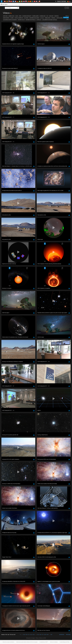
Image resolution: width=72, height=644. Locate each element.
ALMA (17, 16)
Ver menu (4, 4)
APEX (20, 16)
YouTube (3, 452)
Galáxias (26, 18)
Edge (5, 481)
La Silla (42, 18)
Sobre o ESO (11, 16)
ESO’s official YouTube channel (33, 452)
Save (4, 504)
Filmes (12, 18)
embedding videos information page (32, 455)
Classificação (66, 18)
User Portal (64, 1)
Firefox (5, 482)
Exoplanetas (6, 18)
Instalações (60, 18)
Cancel (11, 504)
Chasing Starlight (27, 16)
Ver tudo (5, 16)
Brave (5, 478)
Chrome (6, 479)
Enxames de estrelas (31, 20)
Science (59, 1)
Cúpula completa (19, 18)
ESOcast (51, 16)
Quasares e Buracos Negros (10, 20)
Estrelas (39, 20)
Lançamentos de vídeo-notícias (49, 20)
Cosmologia (43, 16)
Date (68, 19)
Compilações (35, 16)
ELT (47, 16)
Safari (5, 483)
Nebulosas (48, 18)
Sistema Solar (21, 20)
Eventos (56, 16)
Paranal (53, 18)
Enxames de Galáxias (34, 18)
